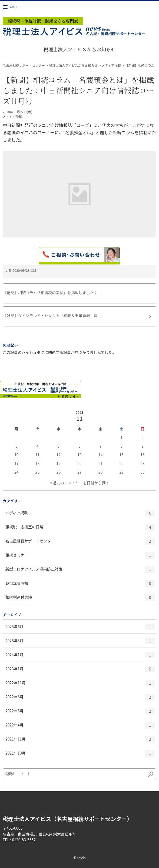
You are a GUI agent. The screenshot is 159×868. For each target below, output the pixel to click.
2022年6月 (80, 699)
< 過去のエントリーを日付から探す (80, 483)
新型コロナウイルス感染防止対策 (80, 571)
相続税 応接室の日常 (80, 529)
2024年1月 (80, 657)
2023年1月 (80, 671)
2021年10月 (80, 755)
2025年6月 (80, 629)
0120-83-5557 (24, 840)
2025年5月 (80, 643)
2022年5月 (80, 713)
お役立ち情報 (80, 585)
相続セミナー (80, 557)
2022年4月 (80, 727)
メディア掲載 (111, 65)
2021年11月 (80, 741)
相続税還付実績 (80, 599)
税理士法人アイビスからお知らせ (79, 49)
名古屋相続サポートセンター (24, 65)
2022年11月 (80, 685)
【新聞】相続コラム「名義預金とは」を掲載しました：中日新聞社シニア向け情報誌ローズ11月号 (78, 90)
